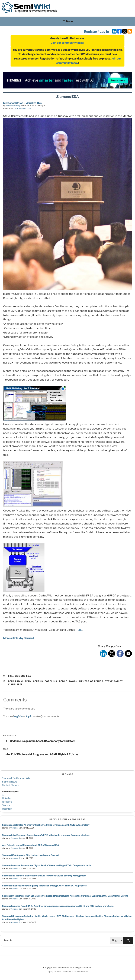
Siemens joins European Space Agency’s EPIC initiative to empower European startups (46, 835)
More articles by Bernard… (20, 638)
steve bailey (114, 681)
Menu (67, 21)
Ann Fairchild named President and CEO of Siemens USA (30, 845)
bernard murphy (20, 681)
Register (91, 32)
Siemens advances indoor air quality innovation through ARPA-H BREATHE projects (44, 886)
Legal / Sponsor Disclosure (59, 972)
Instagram (7, 809)
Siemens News (9, 782)
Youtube (6, 805)
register (19, 716)
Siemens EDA (25, 108)
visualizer (16, 684)
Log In (104, 32)
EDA (16, 108)
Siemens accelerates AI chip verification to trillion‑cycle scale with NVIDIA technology (46, 825)
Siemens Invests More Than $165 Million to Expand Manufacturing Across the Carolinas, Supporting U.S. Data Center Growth (65, 896)
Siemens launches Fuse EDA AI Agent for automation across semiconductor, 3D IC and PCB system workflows (58, 906)
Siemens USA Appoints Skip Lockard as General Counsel (30, 855)
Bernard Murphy (13, 106)
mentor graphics (91, 681)
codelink (51, 681)
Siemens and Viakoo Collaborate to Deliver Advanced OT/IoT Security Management (44, 876)
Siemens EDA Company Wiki (16, 778)
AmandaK (15, 828)
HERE (79, 630)
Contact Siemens (11, 785)
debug (63, 681)
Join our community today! (68, 43)
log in (29, 716)
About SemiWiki (81, 972)
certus (38, 681)
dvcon (73, 681)
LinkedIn (6, 798)
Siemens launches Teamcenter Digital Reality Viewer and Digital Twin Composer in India (46, 865)
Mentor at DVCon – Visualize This (22, 103)
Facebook (7, 802)
